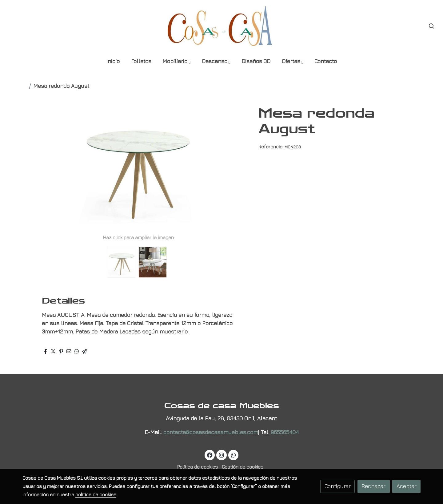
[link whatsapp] (233, 455)
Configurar (338, 486)
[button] (176, 62)
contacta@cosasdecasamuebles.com (211, 432)
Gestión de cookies (243, 467)
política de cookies (96, 494)
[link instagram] (222, 455)
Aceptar (407, 486)
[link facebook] (210, 455)
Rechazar (373, 486)
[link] (221, 26)
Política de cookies (198, 467)
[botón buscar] (431, 26)
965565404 (285, 432)
